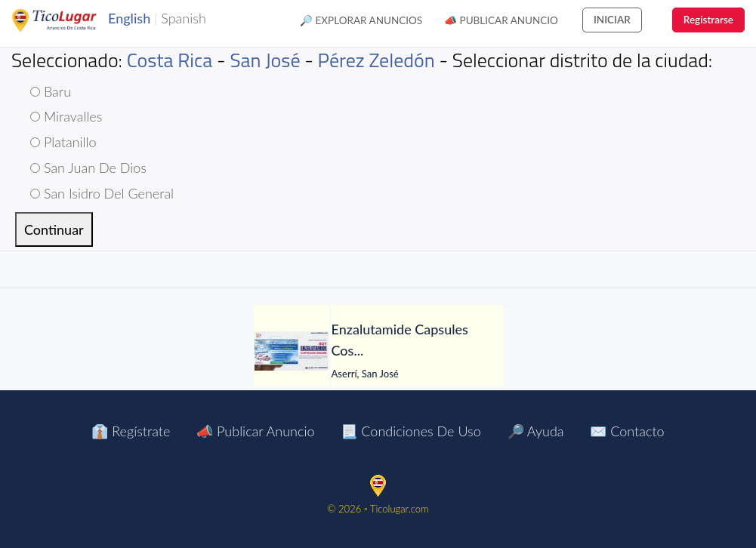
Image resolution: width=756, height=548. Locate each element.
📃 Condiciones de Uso (410, 431)
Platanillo (63, 142)
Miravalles (66, 116)
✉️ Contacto (627, 431)
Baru (51, 91)
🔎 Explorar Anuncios (361, 20)
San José (265, 60)
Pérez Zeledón (376, 60)
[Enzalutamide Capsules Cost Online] (292, 351)
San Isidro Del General (102, 193)
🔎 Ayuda (536, 431)
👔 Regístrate (131, 431)
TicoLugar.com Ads (70, 20)
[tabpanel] (378, 351)
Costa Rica (170, 60)
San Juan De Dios (88, 168)
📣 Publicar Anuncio (501, 20)
